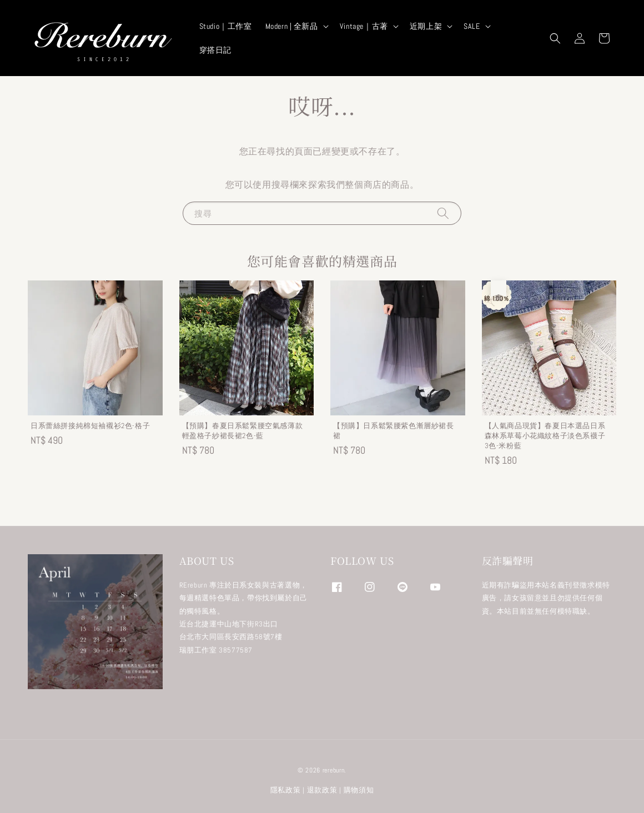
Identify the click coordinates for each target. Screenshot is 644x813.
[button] (555, 38)
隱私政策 (286, 790)
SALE (472, 26)
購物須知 (359, 790)
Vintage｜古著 (364, 26)
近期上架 (426, 26)
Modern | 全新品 (292, 26)
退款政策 (322, 790)
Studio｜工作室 (226, 26)
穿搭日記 (215, 50)
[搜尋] (443, 213)
